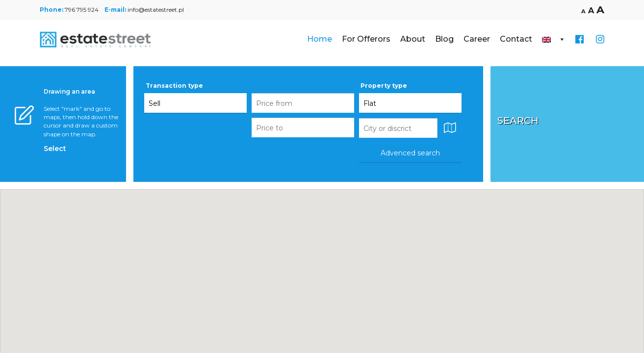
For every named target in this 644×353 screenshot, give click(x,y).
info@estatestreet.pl (156, 10)
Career (477, 39)
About (413, 39)
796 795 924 (82, 10)
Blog (444, 39)
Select (55, 149)
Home (320, 39)
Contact (516, 39)
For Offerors (366, 39)
